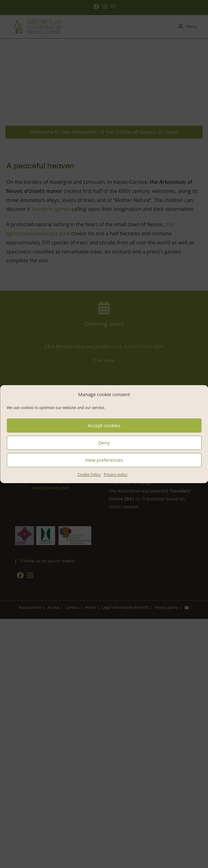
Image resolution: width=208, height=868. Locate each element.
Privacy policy (116, 474)
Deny (104, 443)
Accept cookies (104, 425)
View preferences (104, 460)
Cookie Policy (89, 474)
